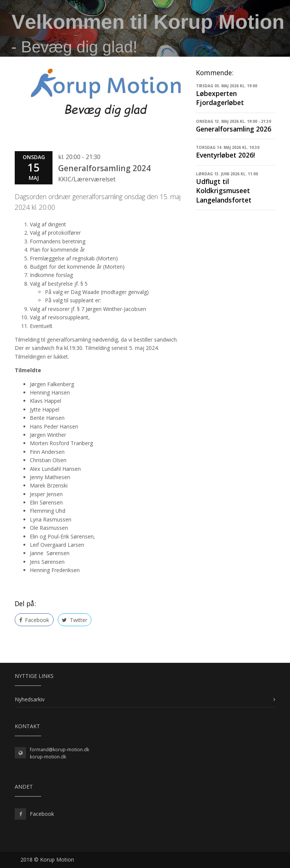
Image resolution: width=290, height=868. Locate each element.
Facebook (34, 620)
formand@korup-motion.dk (59, 750)
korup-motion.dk (48, 757)
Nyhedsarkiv (30, 699)
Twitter (75, 620)
